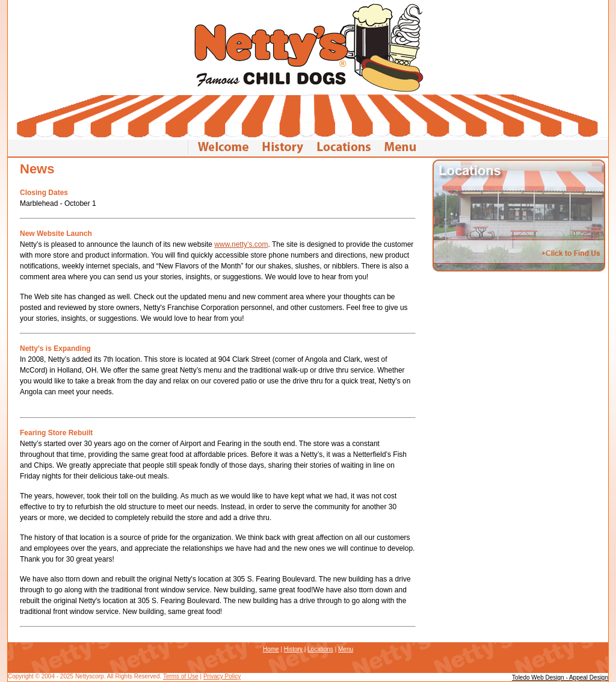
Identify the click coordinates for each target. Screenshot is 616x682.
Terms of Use (181, 676)
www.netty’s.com (241, 244)
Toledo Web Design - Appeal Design (560, 677)
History (293, 649)
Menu (346, 649)
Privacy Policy (222, 676)
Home (271, 649)
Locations (320, 649)
